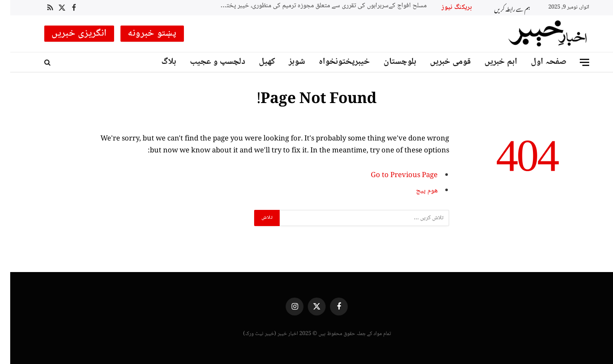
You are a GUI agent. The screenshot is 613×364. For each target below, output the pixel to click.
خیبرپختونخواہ (334, 62)
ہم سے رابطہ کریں (502, 8)
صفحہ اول (539, 62)
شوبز (287, 62)
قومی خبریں (440, 62)
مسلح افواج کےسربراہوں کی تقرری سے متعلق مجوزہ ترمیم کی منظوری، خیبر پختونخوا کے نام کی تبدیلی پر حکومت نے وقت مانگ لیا (310, 6)
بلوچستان (390, 62)
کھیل (257, 62)
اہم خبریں (491, 62)
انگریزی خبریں (69, 34)
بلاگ (159, 62)
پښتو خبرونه (142, 34)
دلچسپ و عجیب (207, 62)
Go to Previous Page (394, 176)
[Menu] (574, 62)
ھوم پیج (417, 191)
